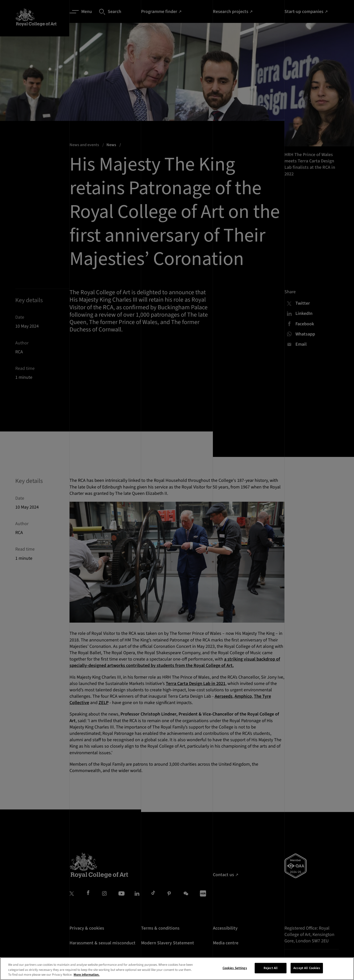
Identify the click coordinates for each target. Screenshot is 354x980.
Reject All (271, 972)
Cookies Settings (235, 972)
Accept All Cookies (307, 972)
